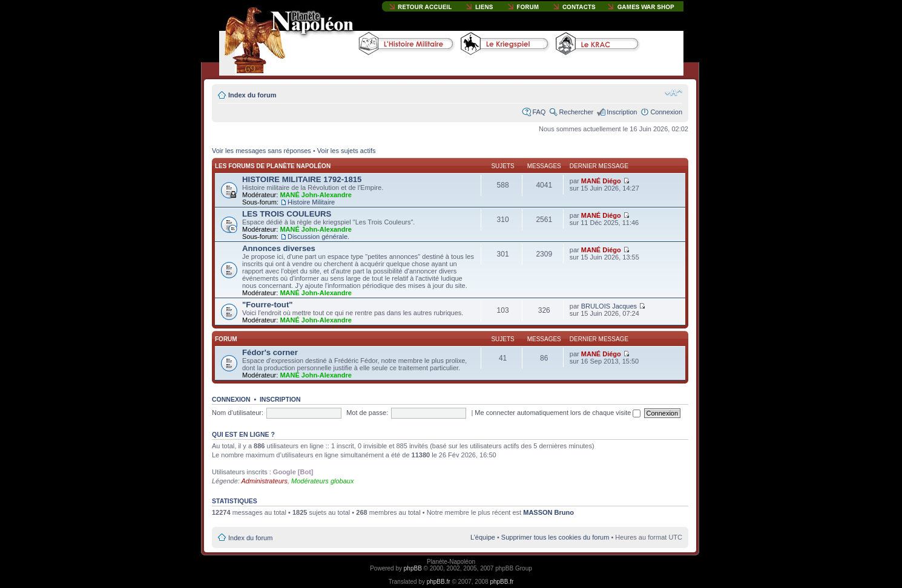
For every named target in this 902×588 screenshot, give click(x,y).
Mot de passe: (367, 413)
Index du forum (252, 95)
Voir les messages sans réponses (262, 151)
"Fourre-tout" (268, 305)
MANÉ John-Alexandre (316, 195)
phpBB (413, 568)
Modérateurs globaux (322, 481)
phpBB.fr (439, 582)
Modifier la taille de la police (673, 93)
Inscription (622, 112)
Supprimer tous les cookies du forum (555, 537)
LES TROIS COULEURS (287, 214)
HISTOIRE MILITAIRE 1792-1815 (302, 179)
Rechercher (576, 112)
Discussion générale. (318, 237)
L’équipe (483, 537)
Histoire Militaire (311, 202)
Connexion (666, 112)
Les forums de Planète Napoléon (273, 166)
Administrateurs (265, 481)
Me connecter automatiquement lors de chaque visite (558, 413)
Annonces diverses (279, 248)
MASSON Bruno (548, 512)
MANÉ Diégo (601, 181)
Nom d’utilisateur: (238, 413)
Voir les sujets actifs (347, 151)
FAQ (539, 112)
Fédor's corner (270, 352)
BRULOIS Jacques (609, 306)
